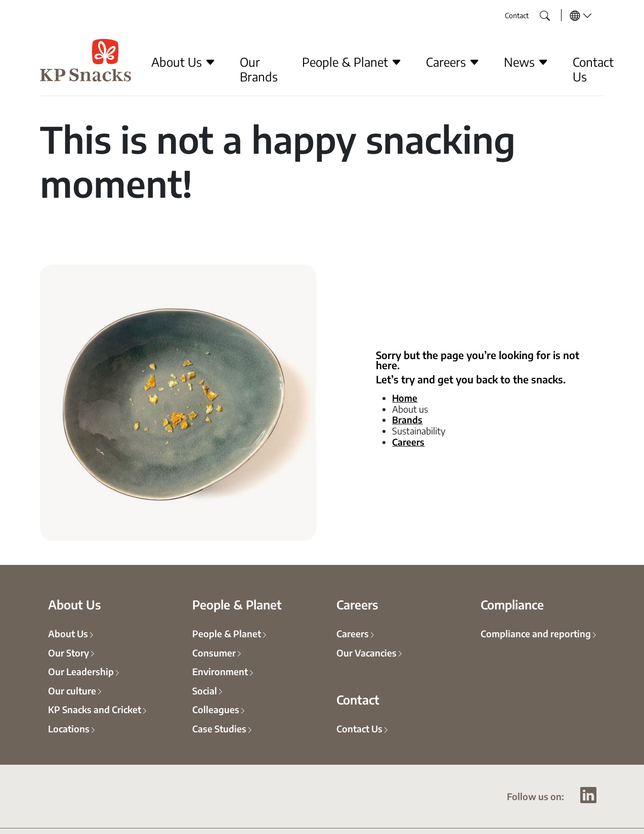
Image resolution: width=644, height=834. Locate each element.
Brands (407, 419)
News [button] (526, 62)
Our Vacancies (367, 652)
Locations (69, 728)
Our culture (72, 690)
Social (205, 690)
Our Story (69, 652)
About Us (68, 633)
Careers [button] (453, 62)
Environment (220, 671)
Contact (517, 15)
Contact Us (593, 69)
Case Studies (219, 728)
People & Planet (227, 633)
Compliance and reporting (536, 633)
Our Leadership (81, 671)
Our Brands (259, 69)
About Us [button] (183, 62)
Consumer (214, 652)
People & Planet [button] (352, 62)
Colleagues (216, 709)
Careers (408, 442)
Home (405, 398)
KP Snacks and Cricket (95, 709)
